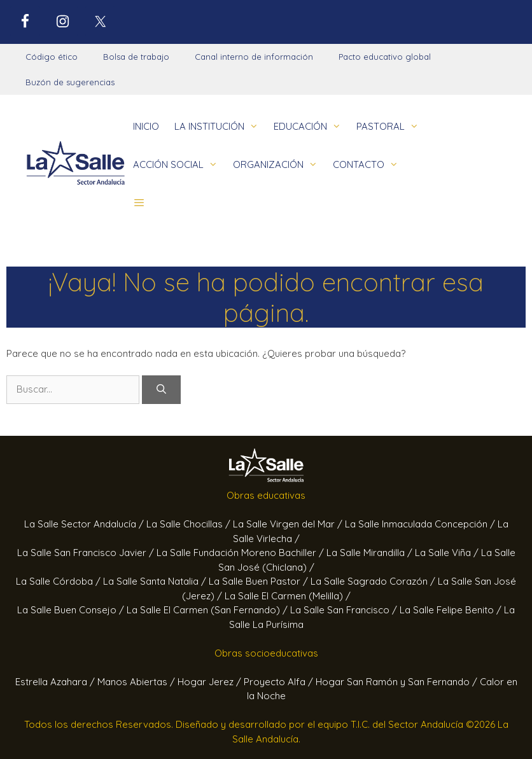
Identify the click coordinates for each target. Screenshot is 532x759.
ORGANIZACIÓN (279, 165)
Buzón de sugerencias (70, 82)
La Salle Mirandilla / (371, 553)
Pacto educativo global (385, 57)
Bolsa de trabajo (136, 57)
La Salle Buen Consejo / (72, 610)
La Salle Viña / (448, 553)
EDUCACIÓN (311, 127)
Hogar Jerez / (211, 682)
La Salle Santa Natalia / (156, 581)
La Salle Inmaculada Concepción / (421, 524)
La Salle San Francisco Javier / (87, 553)
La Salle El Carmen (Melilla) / (288, 596)
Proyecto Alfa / (280, 682)
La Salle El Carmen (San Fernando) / (208, 610)
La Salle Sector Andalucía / (85, 524)
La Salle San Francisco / (345, 610)
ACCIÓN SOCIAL (179, 165)
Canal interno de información (254, 57)
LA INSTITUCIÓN (220, 127)
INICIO (146, 126)
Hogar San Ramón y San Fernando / (398, 682)
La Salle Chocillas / (190, 524)
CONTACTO (369, 165)
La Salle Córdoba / (59, 581)
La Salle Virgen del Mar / (289, 524)
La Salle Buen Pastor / (260, 581)
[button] (139, 203)
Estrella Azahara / (56, 682)
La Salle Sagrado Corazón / (374, 581)
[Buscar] (161, 390)
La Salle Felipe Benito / (452, 610)
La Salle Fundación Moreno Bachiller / (241, 553)
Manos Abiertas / (137, 682)
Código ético (52, 57)
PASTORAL (391, 127)
